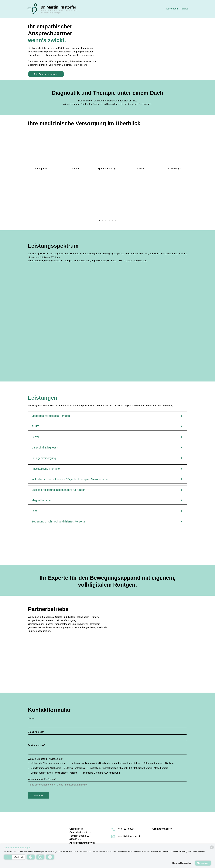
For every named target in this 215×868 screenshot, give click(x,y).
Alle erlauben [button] (203, 863)
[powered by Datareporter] (212, 849)
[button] (14, 857)
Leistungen (172, 9)
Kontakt (184, 9)
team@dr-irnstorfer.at (129, 836)
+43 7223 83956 (126, 829)
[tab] (107, 416)
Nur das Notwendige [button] (182, 863)
